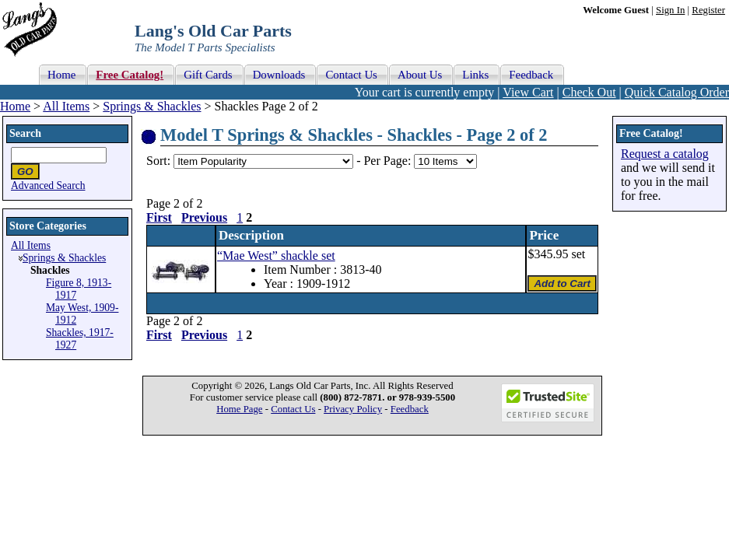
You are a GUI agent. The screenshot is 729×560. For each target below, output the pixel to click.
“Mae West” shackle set (276, 255)
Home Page (239, 409)
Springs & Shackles (152, 106)
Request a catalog (665, 154)
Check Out (589, 92)
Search (25, 133)
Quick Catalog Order (677, 92)
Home (15, 106)
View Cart (528, 92)
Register (708, 10)
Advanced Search (48, 185)
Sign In (670, 10)
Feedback (410, 409)
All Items (66, 106)
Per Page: (389, 161)
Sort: (158, 161)
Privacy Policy (353, 409)
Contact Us (293, 409)
